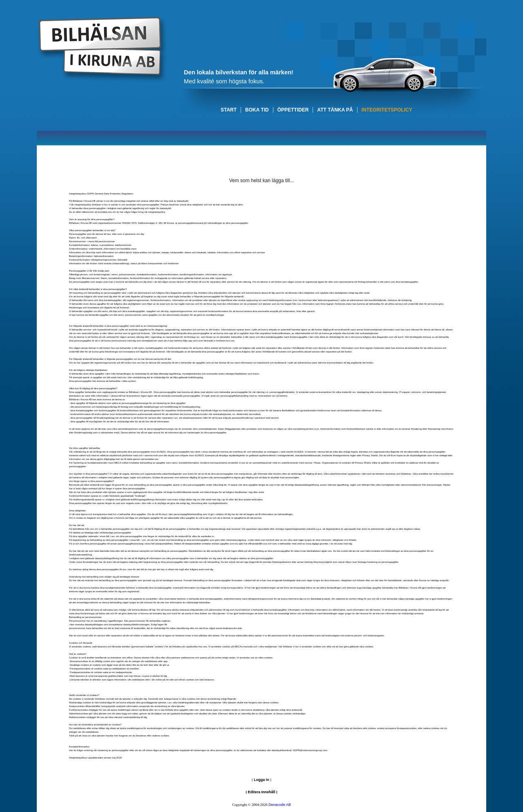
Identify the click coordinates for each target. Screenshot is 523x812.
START (229, 110)
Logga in (261, 780)
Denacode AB (280, 805)
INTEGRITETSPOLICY (387, 110)
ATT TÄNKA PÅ (335, 110)
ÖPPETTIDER (293, 110)
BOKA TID (257, 110)
